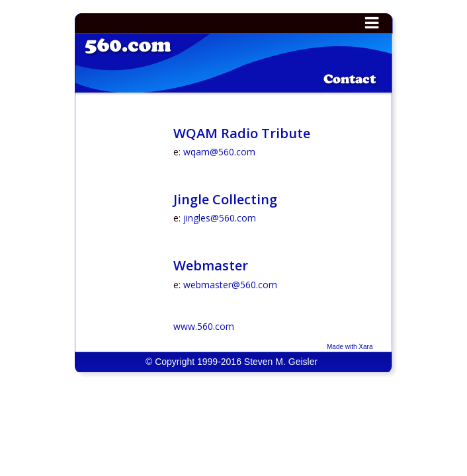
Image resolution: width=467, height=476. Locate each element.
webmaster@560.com (230, 285)
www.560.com (204, 326)
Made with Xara (350, 347)
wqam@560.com (219, 152)
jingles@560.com (220, 218)
